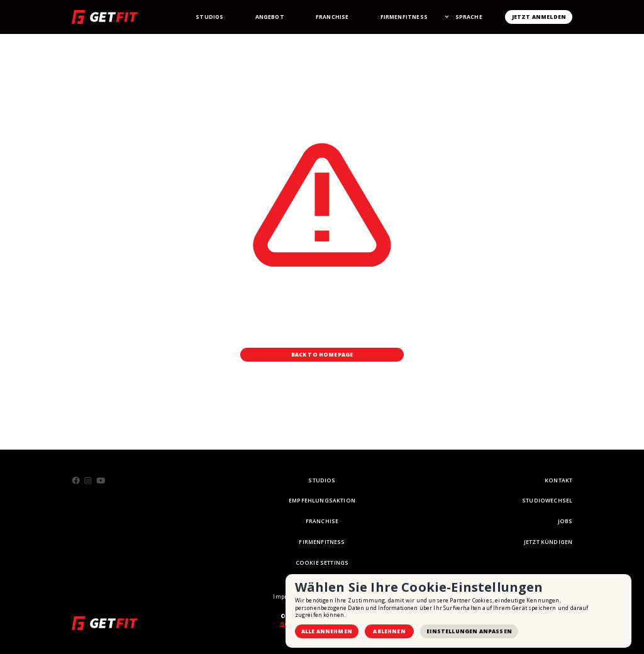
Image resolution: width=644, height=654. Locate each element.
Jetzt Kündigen (548, 542)
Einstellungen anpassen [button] (469, 631)
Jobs (565, 521)
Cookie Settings (322, 563)
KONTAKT (558, 480)
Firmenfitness (404, 17)
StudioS (209, 17)
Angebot (270, 17)
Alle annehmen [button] (327, 631)
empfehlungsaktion (322, 500)
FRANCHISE (322, 521)
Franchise (332, 17)
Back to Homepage (322, 354)
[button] (469, 17)
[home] (105, 17)
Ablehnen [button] (389, 631)
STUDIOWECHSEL (547, 500)
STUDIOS (322, 480)
